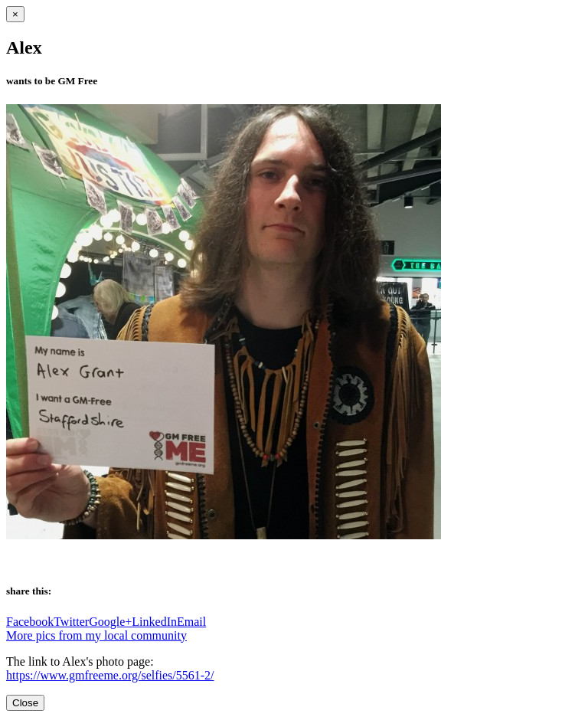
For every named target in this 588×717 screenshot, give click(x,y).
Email (191, 622)
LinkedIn (154, 622)
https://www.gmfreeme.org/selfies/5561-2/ (110, 675)
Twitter (71, 622)
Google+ (110, 622)
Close (25, 703)
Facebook (30, 622)
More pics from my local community (96, 635)
